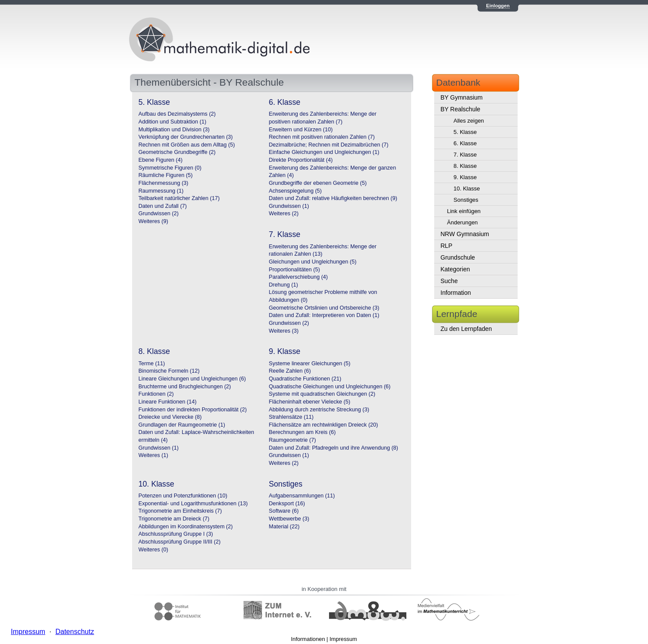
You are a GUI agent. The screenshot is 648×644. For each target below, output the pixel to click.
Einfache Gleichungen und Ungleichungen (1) (324, 152)
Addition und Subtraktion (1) (173, 122)
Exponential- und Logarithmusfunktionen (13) (193, 504)
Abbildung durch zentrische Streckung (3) (319, 410)
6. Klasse (465, 143)
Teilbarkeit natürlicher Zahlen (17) (179, 198)
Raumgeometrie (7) (293, 440)
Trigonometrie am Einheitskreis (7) (180, 511)
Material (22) (284, 527)
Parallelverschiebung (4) (299, 277)
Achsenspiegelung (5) (296, 191)
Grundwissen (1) (289, 206)
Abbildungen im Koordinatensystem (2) (186, 527)
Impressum (343, 639)
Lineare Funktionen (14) (168, 402)
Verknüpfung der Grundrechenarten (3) (186, 137)
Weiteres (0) (153, 550)
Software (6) (284, 511)
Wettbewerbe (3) (289, 519)
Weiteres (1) (153, 455)
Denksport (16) (287, 504)
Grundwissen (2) (159, 214)
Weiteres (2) (284, 214)
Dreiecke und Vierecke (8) (170, 417)
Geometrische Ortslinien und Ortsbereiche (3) (324, 308)
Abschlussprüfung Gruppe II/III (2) (180, 542)
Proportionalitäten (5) (295, 270)
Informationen (308, 639)
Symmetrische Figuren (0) (170, 168)
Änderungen (463, 222)
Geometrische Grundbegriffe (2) (177, 152)
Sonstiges (466, 200)
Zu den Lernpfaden (466, 329)
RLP (447, 246)
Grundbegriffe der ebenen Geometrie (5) (318, 183)
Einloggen (498, 6)
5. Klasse (465, 132)
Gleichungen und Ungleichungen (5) (313, 262)
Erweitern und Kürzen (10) (301, 130)
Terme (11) (152, 364)
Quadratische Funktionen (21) (305, 379)
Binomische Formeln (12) (169, 371)
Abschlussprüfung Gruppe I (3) (176, 534)
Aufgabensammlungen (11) (302, 496)
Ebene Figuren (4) (161, 160)
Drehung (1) (284, 285)
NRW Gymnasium (465, 234)
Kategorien (455, 269)
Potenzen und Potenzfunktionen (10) (183, 496)
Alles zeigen (469, 121)
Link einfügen (464, 211)
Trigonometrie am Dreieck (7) (174, 519)
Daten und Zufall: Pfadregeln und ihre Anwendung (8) (334, 448)
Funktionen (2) (156, 394)
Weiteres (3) (284, 331)
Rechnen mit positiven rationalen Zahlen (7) (322, 137)
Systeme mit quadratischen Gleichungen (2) (322, 394)
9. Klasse (465, 177)
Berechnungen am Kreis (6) (302, 432)
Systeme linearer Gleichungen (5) (310, 364)
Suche (449, 281)
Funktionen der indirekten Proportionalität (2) (193, 410)
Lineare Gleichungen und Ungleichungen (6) (192, 379)
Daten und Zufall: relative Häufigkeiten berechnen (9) (333, 198)
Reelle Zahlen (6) (290, 371)
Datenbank (459, 82)
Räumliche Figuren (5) (166, 175)
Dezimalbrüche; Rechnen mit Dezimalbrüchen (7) (329, 145)
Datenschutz (75, 632)
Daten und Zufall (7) (163, 206)
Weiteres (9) (153, 221)
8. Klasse (465, 166)
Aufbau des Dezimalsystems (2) (177, 114)
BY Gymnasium (462, 97)
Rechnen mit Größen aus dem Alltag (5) (187, 145)
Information (456, 293)
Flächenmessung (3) (164, 183)
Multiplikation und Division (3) (174, 130)
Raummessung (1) (161, 191)
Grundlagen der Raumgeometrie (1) (182, 425)
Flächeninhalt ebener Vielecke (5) (310, 402)
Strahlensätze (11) (291, 417)
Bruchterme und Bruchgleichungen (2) (185, 387)
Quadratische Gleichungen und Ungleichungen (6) (330, 387)
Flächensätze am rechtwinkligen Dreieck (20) (324, 425)
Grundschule (458, 257)
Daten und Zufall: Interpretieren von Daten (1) (324, 315)
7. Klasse (465, 155)
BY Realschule (461, 109)
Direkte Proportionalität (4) (301, 160)
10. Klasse (467, 189)
